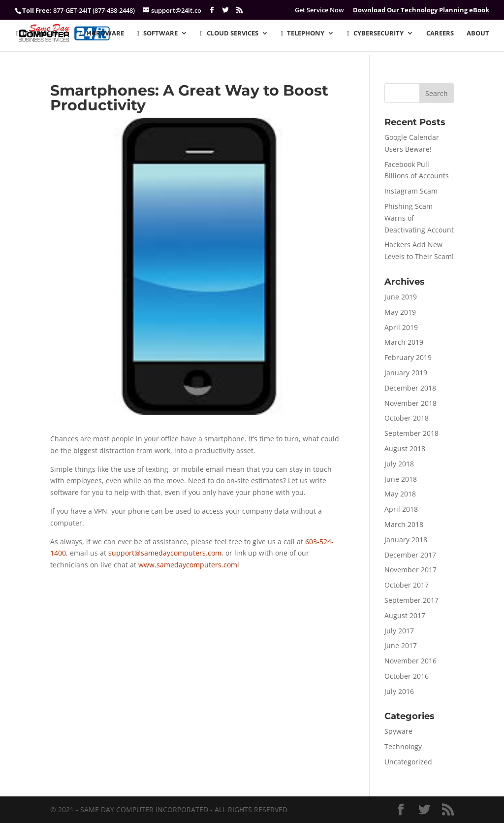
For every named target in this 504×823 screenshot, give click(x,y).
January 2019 (406, 373)
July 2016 (399, 691)
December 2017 (410, 555)
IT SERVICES (37, 33)
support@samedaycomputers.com (165, 553)
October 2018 (407, 418)
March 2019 (404, 342)
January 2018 (406, 540)
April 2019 (401, 327)
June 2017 (401, 645)
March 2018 (404, 524)
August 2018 (405, 448)
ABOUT (478, 33)
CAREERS (440, 33)
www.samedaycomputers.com (188, 565)
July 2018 (399, 464)
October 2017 (407, 585)
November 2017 (410, 570)
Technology (403, 746)
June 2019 (401, 297)
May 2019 (400, 312)
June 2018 (401, 479)
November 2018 (410, 403)
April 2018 (401, 509)
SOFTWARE (157, 33)
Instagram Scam (411, 191)
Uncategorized (408, 762)
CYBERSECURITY (375, 33)
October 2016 (407, 676)
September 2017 (411, 600)
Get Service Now (319, 10)
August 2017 (405, 615)
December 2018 (410, 388)
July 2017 (399, 631)
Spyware (398, 731)
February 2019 (408, 357)
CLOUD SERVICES (229, 33)
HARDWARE (102, 33)
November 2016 (410, 661)
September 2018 (411, 433)
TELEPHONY (303, 33)
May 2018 (400, 494)
